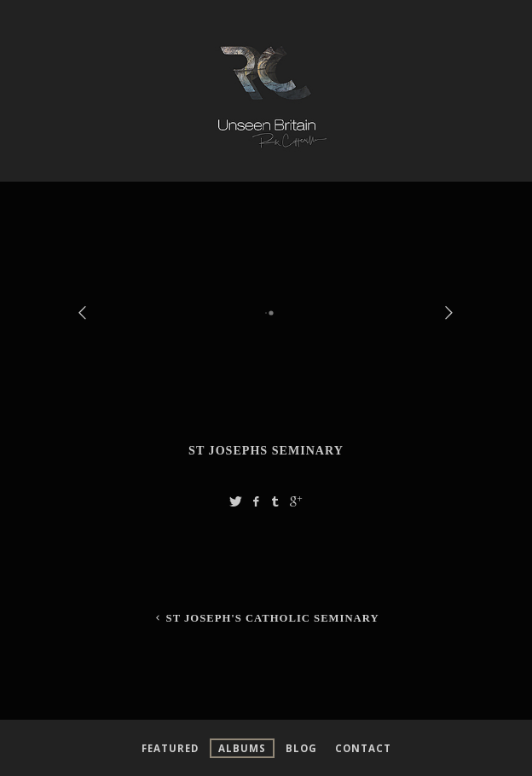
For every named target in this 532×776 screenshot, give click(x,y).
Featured (170, 748)
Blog (301, 748)
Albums (242, 748)
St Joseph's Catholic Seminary (266, 618)
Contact (363, 748)
